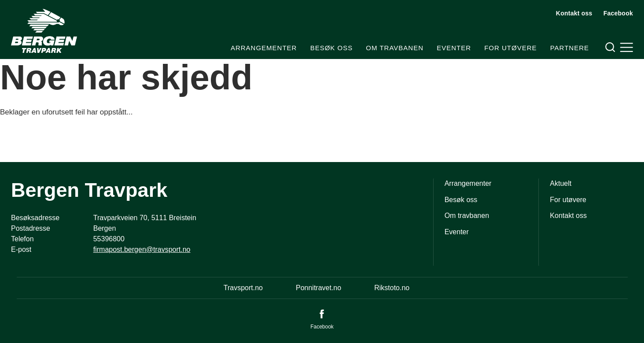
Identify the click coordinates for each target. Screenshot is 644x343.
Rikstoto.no (392, 288)
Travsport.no (243, 288)
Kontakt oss (574, 13)
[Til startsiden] (44, 31)
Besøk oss (332, 48)
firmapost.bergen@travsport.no (142, 249)
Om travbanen (395, 48)
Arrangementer (264, 48)
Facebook (618, 13)
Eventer (454, 48)
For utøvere (510, 48)
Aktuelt (561, 183)
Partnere (570, 48)
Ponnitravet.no (318, 288)
